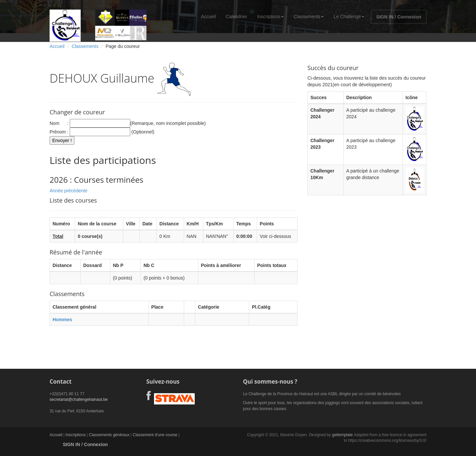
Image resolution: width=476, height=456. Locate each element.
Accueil (208, 17)
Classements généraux (109, 435)
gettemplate (342, 435)
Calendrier (237, 17)
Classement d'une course (155, 435)
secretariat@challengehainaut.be (79, 399)
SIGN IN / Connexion (399, 17)
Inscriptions (271, 17)
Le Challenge (349, 17)
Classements (309, 17)
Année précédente (68, 191)
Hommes (62, 320)
